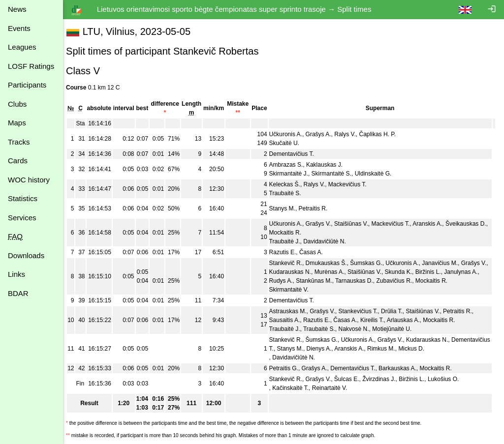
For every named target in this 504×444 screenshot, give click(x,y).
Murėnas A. (342, 272)
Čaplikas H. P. (382, 134)
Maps (17, 123)
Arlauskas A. (408, 320)
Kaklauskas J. (329, 165)
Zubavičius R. (408, 281)
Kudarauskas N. (303, 272)
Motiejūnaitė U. (397, 329)
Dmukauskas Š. (331, 263)
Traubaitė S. (290, 193)
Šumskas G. (371, 263)
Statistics (23, 198)
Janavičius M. (445, 263)
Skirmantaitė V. (293, 290)
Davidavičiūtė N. (330, 241)
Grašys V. (323, 224)
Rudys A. (294, 281)
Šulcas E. (352, 379)
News (17, 9)
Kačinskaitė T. (295, 388)
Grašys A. (323, 134)
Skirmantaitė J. (293, 174)
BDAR (18, 293)
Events (19, 28)
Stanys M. (287, 208)
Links (16, 274)
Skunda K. (411, 272)
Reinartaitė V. (334, 388)
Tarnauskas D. (368, 281)
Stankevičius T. (363, 311)
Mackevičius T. (352, 184)
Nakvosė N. (358, 329)
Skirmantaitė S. (336, 174)
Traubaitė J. (289, 241)
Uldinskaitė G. (378, 174)
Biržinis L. (441, 272)
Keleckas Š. (289, 184)
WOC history (29, 180)
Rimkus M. (426, 349)
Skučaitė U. (289, 143)
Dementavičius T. (296, 154)
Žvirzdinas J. (384, 379)
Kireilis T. (377, 320)
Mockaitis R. (299, 233)
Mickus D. (457, 349)
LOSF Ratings (31, 66)
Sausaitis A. (289, 320)
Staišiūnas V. (356, 224)
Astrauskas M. (292, 311)
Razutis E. (287, 252)
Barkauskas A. (402, 368)
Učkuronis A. (290, 134)
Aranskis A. (432, 224)
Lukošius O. (448, 379)
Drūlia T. (397, 311)
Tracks (19, 142)
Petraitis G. (288, 368)
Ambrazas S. (291, 165)
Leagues (22, 47)
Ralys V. (350, 134)
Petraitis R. (318, 208)
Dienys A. (364, 349)
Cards (18, 161)
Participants (27, 85)
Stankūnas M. (328, 281)
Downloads (26, 255)
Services (22, 218)
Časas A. (316, 252)
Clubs (17, 104)
